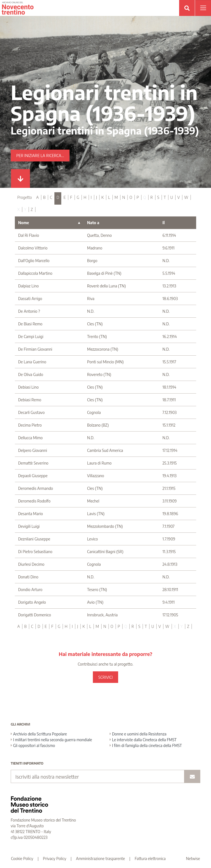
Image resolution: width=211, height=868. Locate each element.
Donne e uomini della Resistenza (138, 734)
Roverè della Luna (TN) (106, 286)
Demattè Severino (33, 463)
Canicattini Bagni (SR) (105, 552)
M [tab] (116, 197)
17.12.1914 (170, 450)
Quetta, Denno (99, 235)
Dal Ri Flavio (29, 235)
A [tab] (38, 197)
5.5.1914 (169, 273)
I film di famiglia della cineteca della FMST (146, 745)
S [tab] (158, 197)
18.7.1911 (169, 400)
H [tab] (85, 197)
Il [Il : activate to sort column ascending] (163, 223)
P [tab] (138, 197)
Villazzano (96, 476)
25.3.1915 (170, 463)
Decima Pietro (30, 425)
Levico (92, 539)
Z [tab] (32, 209)
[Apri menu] (203, 8)
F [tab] (71, 197)
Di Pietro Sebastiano (35, 552)
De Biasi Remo (30, 324)
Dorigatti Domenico (35, 615)
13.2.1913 (169, 286)
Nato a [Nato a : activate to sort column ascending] (93, 223)
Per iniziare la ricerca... (40, 156)
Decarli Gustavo (31, 412)
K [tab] (103, 197)
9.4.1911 (168, 602)
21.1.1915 (169, 488)
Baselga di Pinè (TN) (104, 273)
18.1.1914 (169, 387)
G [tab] (78, 197)
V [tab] (178, 197)
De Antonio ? (29, 311)
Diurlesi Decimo (31, 564)
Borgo (92, 261)
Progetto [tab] (25, 197)
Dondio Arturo (30, 590)
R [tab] (152, 197)
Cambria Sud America (105, 450)
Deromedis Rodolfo (34, 501)
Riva (91, 299)
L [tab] (109, 197)
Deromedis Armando (36, 488)
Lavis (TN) (96, 514)
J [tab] (97, 197)
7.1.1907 (168, 526)
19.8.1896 (170, 514)
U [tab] (172, 197)
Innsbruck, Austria (102, 615)
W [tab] (186, 197)
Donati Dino (28, 577)
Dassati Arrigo (30, 299)
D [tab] (58, 197)
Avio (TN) (95, 602)
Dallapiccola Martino (35, 273)
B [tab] (44, 197)
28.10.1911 (170, 590)
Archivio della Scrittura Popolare (39, 734)
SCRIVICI (105, 677)
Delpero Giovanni (33, 450)
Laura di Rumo (99, 463)
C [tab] (51, 197)
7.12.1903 (170, 412)
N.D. (166, 261)
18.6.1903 (170, 299)
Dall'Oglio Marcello (34, 261)
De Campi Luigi (31, 337)
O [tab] (131, 197)
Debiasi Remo (30, 400)
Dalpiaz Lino (28, 286)
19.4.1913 (169, 476)
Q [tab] (145, 197)
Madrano (95, 248)
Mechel (93, 501)
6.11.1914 (169, 235)
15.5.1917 (169, 362)
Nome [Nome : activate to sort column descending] (24, 223)
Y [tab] (25, 209)
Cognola (94, 412)
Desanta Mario (30, 514)
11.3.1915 (169, 552)
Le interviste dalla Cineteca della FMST (143, 740)
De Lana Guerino (32, 362)
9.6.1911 (168, 248)
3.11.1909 (170, 501)
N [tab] (124, 197)
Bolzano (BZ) (98, 425)
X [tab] (19, 209)
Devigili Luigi (29, 526)
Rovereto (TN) (99, 374)
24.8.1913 (170, 564)
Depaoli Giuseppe (33, 476)
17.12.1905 (170, 615)
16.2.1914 (170, 337)
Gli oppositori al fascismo (33, 745)
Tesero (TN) (97, 590)
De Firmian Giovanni (35, 349)
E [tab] (65, 197)
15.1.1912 (169, 425)
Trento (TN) (97, 337)
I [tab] (91, 197)
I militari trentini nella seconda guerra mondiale (51, 740)
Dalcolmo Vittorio (33, 248)
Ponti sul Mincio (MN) (105, 362)
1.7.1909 (169, 539)
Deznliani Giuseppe (34, 539)
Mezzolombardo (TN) (105, 526)
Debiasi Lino (28, 387)
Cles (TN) (95, 324)
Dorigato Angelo (32, 602)
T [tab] (165, 197)
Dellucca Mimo (30, 438)
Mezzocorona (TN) (103, 349)
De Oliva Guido (31, 374)
